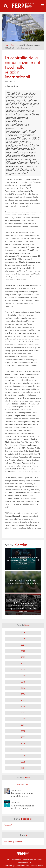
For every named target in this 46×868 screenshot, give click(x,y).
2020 (23, 670)
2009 (23, 737)
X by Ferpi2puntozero (13, 842)
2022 (23, 657)
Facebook (8, 825)
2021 (23, 663)
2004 (23, 768)
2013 (23, 713)
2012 (23, 719)
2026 (23, 633)
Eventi (27, 784)
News (12, 45)
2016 (23, 694)
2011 (23, 725)
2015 (23, 700)
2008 (23, 743)
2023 (23, 651)
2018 (23, 682)
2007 (23, 750)
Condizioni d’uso (22, 865)
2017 (23, 688)
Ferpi (6, 45)
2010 (23, 731)
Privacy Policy (37, 865)
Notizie (20, 784)
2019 (23, 676)
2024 (23, 645)
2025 (23, 639)
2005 (23, 762)
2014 (23, 706)
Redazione (8, 865)
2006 (23, 756)
